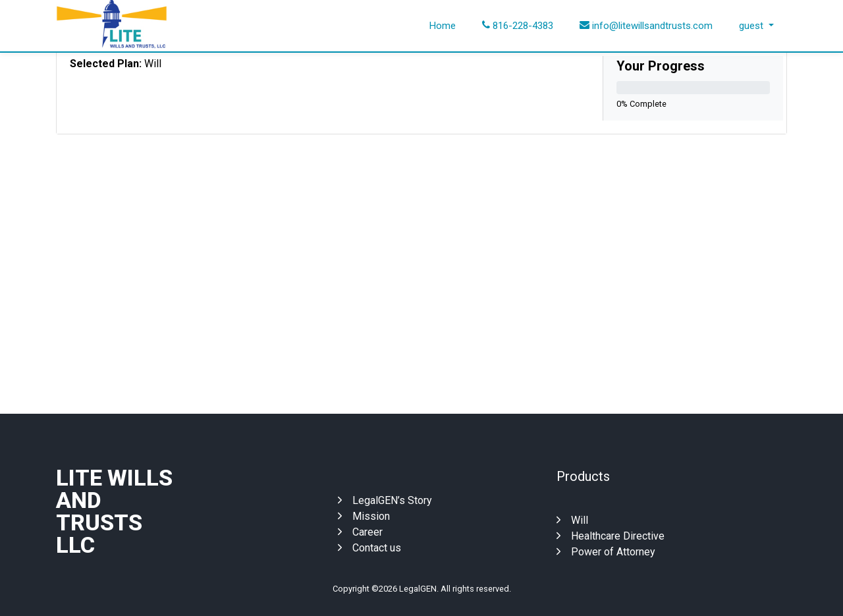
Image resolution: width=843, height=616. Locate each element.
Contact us (369, 548)
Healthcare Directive (611, 536)
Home (443, 26)
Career (360, 532)
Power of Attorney (606, 552)
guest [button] (752, 26)
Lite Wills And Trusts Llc (114, 511)
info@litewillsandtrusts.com (646, 26)
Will (572, 520)
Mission (364, 516)
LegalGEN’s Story (385, 500)
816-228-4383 (518, 26)
